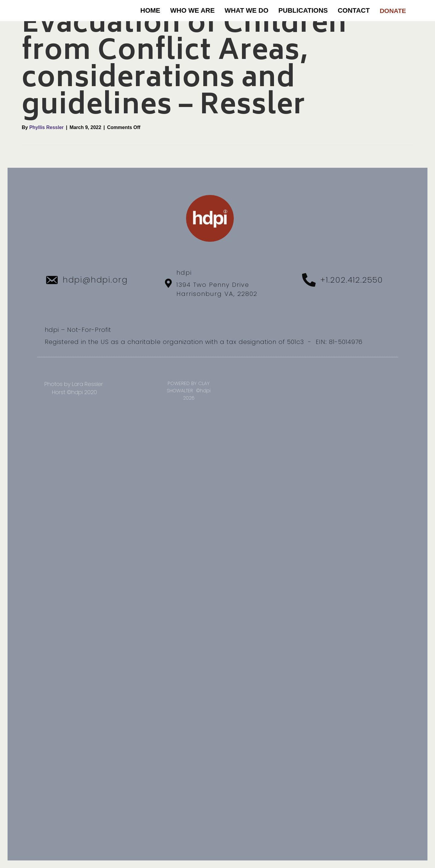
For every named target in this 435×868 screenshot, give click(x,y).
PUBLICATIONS (303, 10)
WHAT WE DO (247, 10)
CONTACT (354, 10)
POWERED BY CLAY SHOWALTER (188, 387)
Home (150, 10)
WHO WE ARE (193, 10)
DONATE (393, 11)
